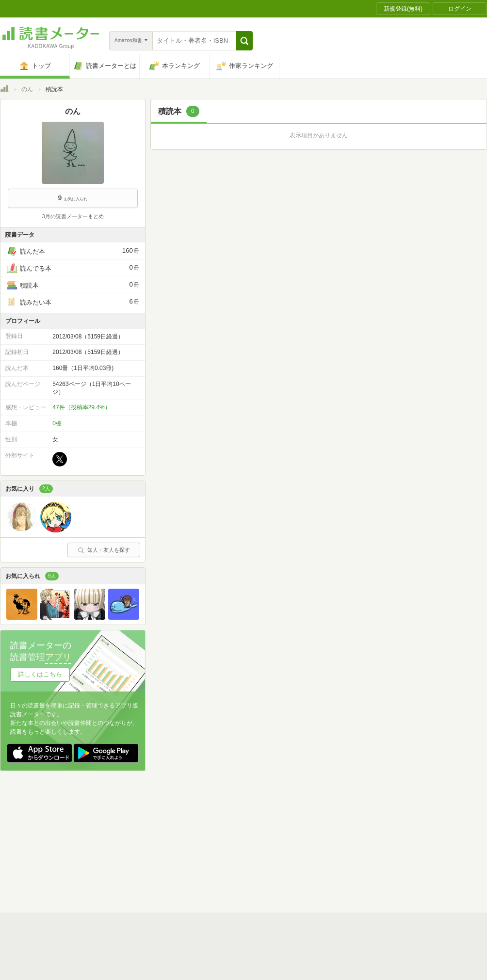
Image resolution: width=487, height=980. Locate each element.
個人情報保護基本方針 (185, 967)
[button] (244, 41)
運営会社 (129, 967)
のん (27, 89)
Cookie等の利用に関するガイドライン (280, 967)
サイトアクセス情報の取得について (391, 967)
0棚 (57, 423)
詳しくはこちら (40, 674)
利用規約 (247, 952)
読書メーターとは (141, 952)
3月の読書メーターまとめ (73, 216)
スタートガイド (200, 952)
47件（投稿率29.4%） (81, 407)
